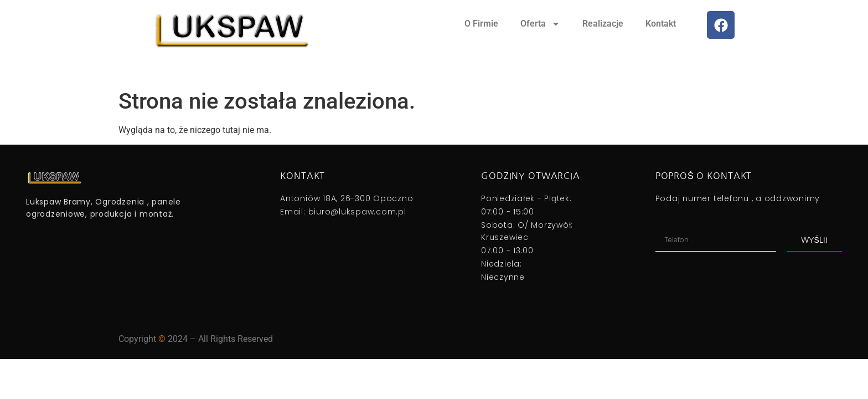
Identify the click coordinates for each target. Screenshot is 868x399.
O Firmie (481, 24)
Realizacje (603, 24)
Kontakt (661, 24)
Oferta (540, 24)
